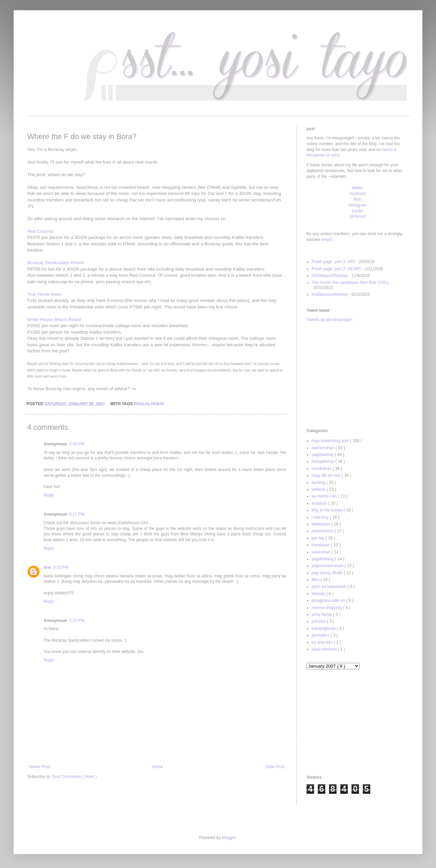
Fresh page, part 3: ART (333, 262)
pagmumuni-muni (328, 566)
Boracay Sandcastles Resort (56, 263)
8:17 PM (77, 514)
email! (327, 240)
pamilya (319, 621)
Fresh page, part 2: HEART (336, 269)
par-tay (319, 538)
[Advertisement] (358, 376)
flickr (358, 199)
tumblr (357, 211)
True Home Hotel (44, 294)
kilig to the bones (328, 510)
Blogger (229, 838)
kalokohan (322, 552)
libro (316, 580)
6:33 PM (61, 567)
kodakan (320, 503)
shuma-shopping (327, 608)
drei (47, 567)
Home (158, 767)
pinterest (358, 216)
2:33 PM (77, 444)
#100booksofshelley (330, 294)
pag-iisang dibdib (328, 573)
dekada (319, 594)
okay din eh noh (327, 475)
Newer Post (40, 767)
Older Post (275, 767)
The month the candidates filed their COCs (350, 283)
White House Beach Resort (54, 319)
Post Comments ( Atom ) (74, 777)
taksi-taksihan (325, 649)
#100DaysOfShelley (330, 276)
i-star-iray (321, 517)
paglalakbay (149, 404)
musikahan (322, 469)
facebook (358, 194)
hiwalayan (321, 545)
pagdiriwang (323, 559)
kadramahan (324, 448)
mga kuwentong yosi (331, 441)
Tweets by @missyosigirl (329, 320)
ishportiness (323, 531)
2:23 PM (77, 621)
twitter (358, 188)
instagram (358, 205)
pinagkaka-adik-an (329, 600)
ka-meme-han (325, 496)
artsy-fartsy (322, 614)
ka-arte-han (323, 642)
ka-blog (319, 483)
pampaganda (324, 628)
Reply (49, 495)
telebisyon (321, 524)
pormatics (321, 635)
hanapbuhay (323, 461)
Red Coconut (40, 231)
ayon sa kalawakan (330, 587)
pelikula (319, 489)
